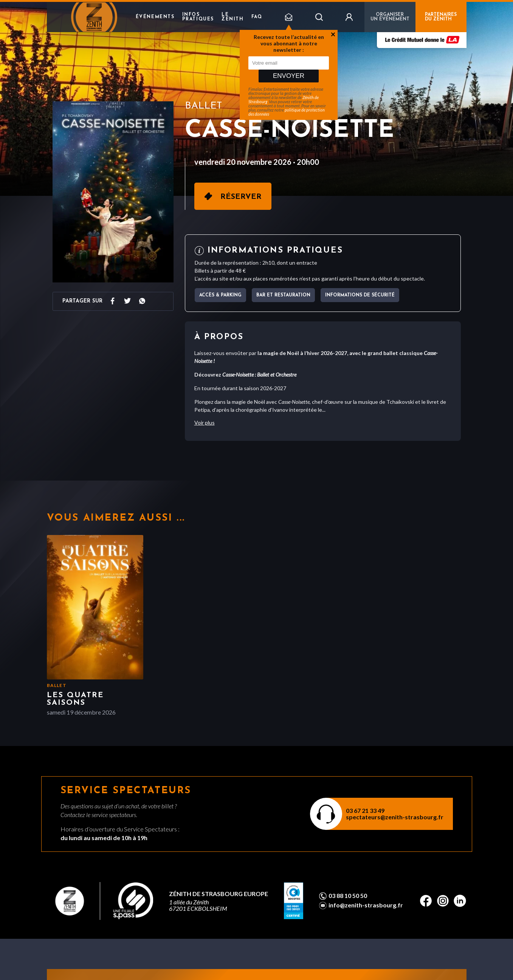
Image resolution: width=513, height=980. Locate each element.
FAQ (257, 17)
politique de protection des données (287, 112)
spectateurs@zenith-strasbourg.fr (395, 817)
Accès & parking (220, 295)
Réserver (241, 197)
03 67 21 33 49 (365, 810)
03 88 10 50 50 (348, 896)
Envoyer (289, 76)
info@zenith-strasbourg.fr (366, 905)
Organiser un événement (390, 17)
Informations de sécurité (360, 295)
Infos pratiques (198, 17)
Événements (155, 17)
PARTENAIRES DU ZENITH (441, 17)
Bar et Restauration (283, 295)
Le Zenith (233, 17)
